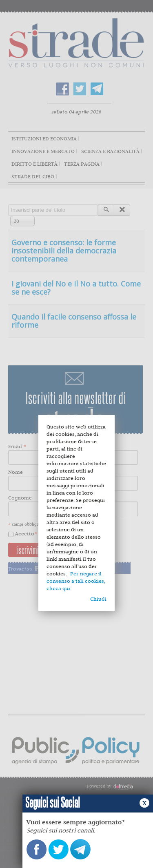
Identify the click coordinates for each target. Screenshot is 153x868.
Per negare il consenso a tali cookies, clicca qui (76, 581)
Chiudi (98, 599)
